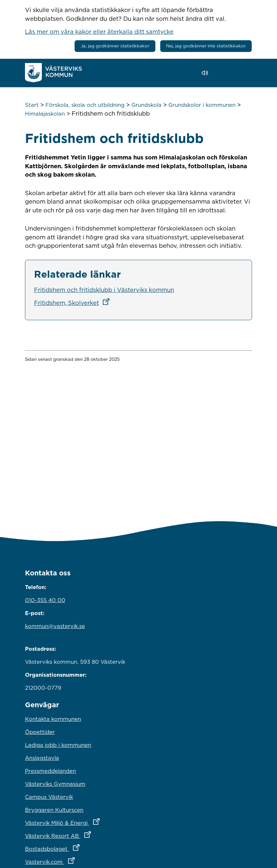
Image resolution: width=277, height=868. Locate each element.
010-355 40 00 (45, 600)
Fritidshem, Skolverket (74, 303)
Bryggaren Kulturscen (54, 810)
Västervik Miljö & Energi (91, 821)
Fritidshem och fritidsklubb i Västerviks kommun (104, 290)
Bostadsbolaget (81, 847)
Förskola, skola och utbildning (85, 105)
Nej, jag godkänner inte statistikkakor (206, 46)
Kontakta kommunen (53, 719)
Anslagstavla (42, 758)
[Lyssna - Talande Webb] (206, 73)
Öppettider (40, 732)
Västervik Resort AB (86, 834)
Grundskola (146, 105)
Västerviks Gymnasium (55, 784)
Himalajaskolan (45, 114)
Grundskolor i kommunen (202, 105)
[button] (223, 73)
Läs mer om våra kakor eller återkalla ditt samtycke (99, 31)
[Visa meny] (244, 73)
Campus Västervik (49, 797)
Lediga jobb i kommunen (58, 745)
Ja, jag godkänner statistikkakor (115, 46)
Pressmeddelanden (50, 771)
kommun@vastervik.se (55, 626)
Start (32, 105)
